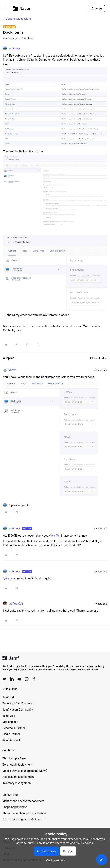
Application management (18, 777)
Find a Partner (11, 734)
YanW (12, 370)
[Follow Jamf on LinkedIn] (12, 679)
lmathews (15, 48)
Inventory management (17, 783)
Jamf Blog (9, 716)
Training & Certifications (18, 703)
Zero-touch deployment (17, 765)
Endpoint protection (15, 807)
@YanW (54, 535)
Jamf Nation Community (18, 710)
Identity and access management (23, 801)
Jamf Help (9, 697)
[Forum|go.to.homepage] (22, 8)
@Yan (7, 578)
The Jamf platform (14, 758)
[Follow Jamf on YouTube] (19, 679)
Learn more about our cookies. (74, 843)
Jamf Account (11, 740)
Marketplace (10, 722)
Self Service (10, 795)
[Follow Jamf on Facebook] (34, 679)
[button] (7, 9)
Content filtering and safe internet (24, 819)
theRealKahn (16, 603)
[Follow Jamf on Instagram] (27, 679)
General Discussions (19, 19)
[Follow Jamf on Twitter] (4, 679)
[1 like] (17, 505)
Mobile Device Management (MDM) (25, 771)
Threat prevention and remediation (24, 813)
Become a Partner (14, 728)
